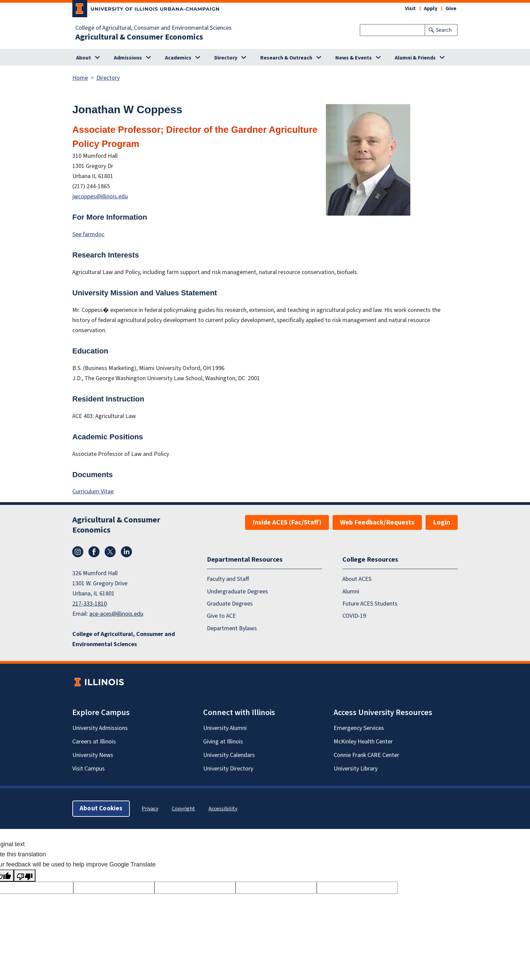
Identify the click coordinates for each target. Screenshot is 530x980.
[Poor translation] (25, 876)
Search (444, 30)
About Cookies (101, 808)
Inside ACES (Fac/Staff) (287, 522)
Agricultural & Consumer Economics (139, 37)
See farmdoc (88, 234)
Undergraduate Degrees (237, 592)
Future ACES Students (370, 604)
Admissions (128, 58)
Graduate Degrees (230, 604)
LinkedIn (126, 552)
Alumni (351, 592)
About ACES (357, 579)
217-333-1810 (90, 604)
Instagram (78, 552)
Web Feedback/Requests (377, 522)
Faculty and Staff (228, 579)
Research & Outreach (286, 58)
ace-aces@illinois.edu (116, 614)
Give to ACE (221, 616)
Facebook (94, 552)
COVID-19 (354, 616)
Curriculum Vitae (93, 492)
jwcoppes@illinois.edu (100, 197)
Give (451, 8)
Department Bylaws (232, 628)
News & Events (354, 58)
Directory (226, 58)
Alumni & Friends (415, 58)
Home (80, 78)
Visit (410, 8)
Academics (178, 58)
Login (442, 522)
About (83, 58)
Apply (431, 8)
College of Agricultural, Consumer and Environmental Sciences (153, 28)
